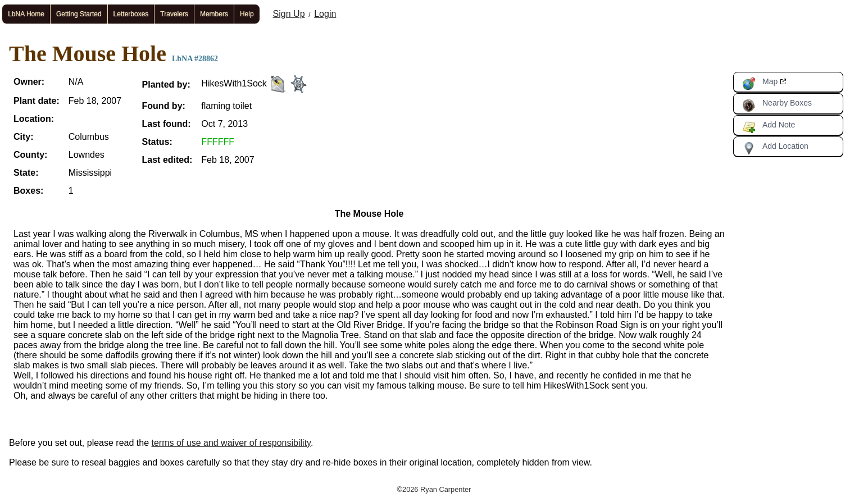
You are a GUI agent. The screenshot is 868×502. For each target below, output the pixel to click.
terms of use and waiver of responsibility (231, 443)
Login (325, 14)
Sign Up (289, 14)
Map (760, 84)
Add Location (775, 148)
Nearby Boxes (777, 105)
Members (214, 14)
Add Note (769, 127)
